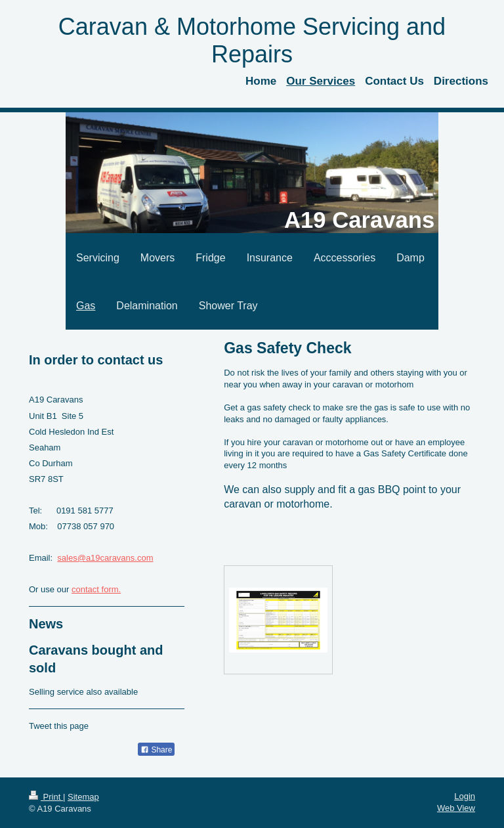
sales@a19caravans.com (105, 558)
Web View (456, 808)
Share (156, 750)
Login (465, 796)
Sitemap (83, 797)
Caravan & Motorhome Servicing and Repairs (252, 40)
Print (46, 797)
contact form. (96, 589)
